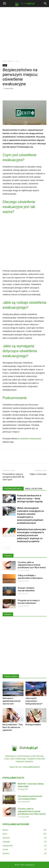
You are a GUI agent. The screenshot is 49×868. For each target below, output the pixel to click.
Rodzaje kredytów (33, 725)
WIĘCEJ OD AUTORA (34, 489)
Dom (18, 61)
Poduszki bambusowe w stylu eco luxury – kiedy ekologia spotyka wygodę (30, 498)
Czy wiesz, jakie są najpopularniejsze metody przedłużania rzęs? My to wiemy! (32, 565)
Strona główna (8, 61)
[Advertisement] (24, 33)
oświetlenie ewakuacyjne (30, 438)
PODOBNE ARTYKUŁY (13, 489)
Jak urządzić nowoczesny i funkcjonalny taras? (34, 701)
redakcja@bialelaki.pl (31, 767)
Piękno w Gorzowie (38, 474)
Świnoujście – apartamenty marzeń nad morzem (11, 701)
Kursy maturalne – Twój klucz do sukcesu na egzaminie (13, 727)
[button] (45, 4)
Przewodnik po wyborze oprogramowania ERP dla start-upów (13, 477)
